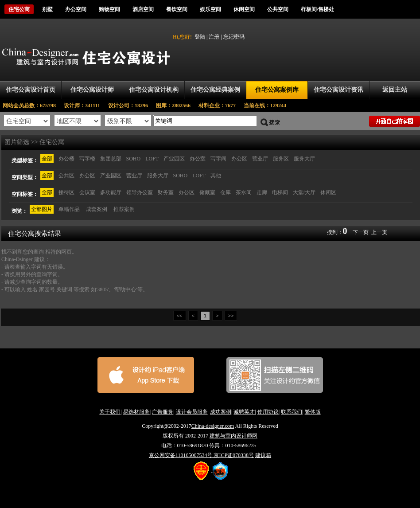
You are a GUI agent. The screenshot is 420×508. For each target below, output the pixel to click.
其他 (216, 176)
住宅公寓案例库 (277, 90)
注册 (214, 37)
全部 (47, 159)
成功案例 (221, 412)
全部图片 (42, 209)
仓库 (226, 192)
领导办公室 (140, 192)
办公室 (198, 159)
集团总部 (111, 159)
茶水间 (244, 192)
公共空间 (278, 9)
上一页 (379, 232)
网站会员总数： (32, 106)
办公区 (239, 159)
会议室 (87, 192)
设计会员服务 (192, 412)
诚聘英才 (244, 412)
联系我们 (292, 412)
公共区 (66, 176)
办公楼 (66, 159)
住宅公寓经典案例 (215, 90)
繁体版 (313, 412)
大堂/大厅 (304, 192)
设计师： (86, 106)
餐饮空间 (177, 9)
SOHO (134, 159)
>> (231, 316)
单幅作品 (69, 209)
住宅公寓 (19, 9)
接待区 (66, 192)
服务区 (281, 159)
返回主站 (395, 90)
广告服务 (163, 412)
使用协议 (268, 412)
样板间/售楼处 (317, 9)
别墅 (47, 9)
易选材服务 (136, 412)
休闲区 (328, 192)
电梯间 (280, 192)
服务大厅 (304, 159)
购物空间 (109, 9)
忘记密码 (234, 37)
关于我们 (110, 412)
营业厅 (260, 159)
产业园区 (174, 159)
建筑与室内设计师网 (233, 436)
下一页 (361, 232)
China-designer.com (213, 426)
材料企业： (221, 106)
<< (180, 316)
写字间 (218, 159)
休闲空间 (244, 9)
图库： (177, 106)
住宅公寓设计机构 (154, 90)
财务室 (166, 192)
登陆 (200, 37)
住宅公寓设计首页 (31, 90)
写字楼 (87, 159)
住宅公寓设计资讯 (338, 90)
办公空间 (76, 9)
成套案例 (97, 209)
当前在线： (265, 106)
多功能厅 (111, 192)
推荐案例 (124, 209)
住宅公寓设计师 (92, 90)
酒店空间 (143, 9)
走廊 (262, 192)
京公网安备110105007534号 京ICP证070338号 (201, 455)
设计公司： (132, 106)
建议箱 (263, 455)
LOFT (152, 159)
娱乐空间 (210, 9)
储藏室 (207, 192)
